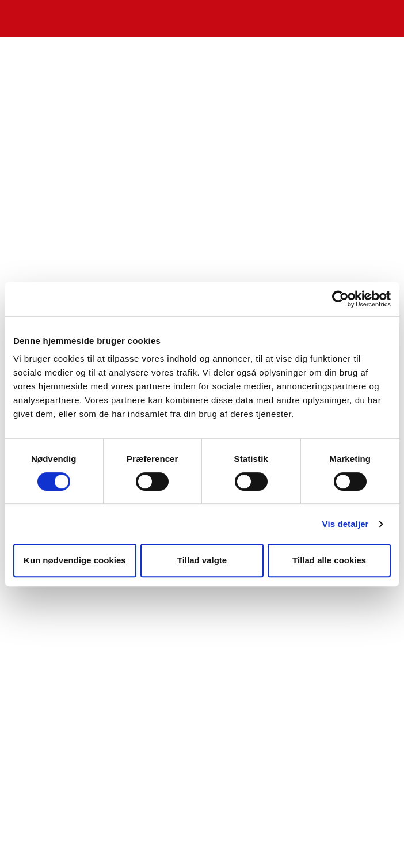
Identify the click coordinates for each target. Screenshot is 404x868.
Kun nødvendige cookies (75, 560)
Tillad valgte (202, 560)
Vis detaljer (346, 524)
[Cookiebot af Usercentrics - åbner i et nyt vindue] (340, 299)
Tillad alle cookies (329, 560)
